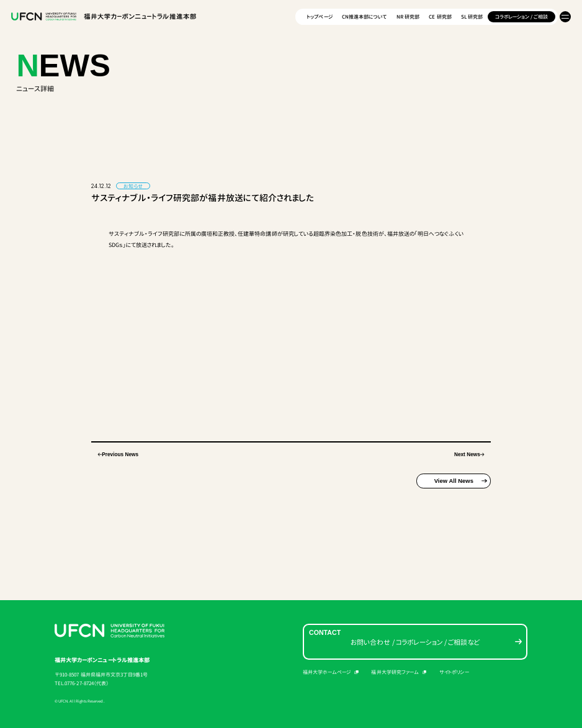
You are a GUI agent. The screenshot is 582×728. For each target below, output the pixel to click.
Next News (467, 455)
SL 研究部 (472, 16)
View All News (454, 481)
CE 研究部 (441, 16)
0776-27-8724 (79, 683)
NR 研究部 (408, 16)
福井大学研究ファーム (399, 672)
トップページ (320, 17)
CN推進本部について (365, 17)
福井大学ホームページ (331, 672)
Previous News (120, 455)
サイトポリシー (454, 672)
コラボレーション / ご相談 (522, 17)
